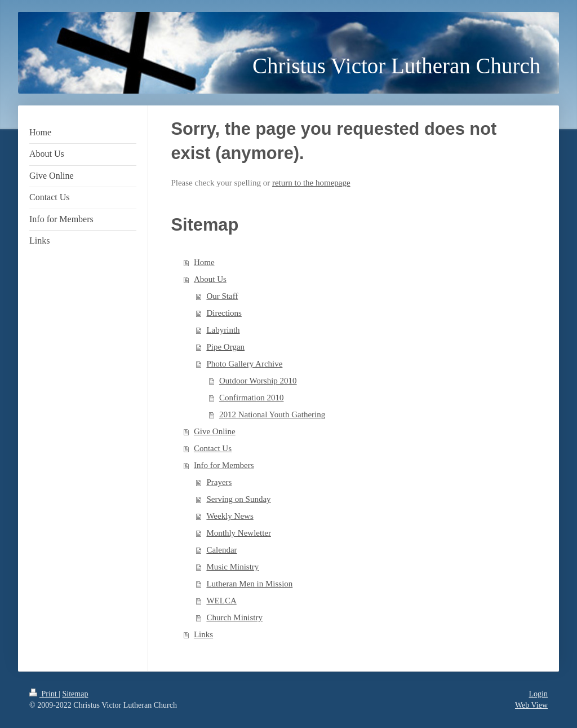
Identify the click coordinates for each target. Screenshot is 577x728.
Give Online (215, 431)
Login (538, 694)
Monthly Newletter (239, 533)
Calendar (221, 550)
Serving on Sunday (238, 499)
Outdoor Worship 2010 (258, 381)
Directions (224, 313)
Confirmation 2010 (252, 398)
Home (204, 262)
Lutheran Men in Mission (249, 584)
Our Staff (222, 296)
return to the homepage (311, 183)
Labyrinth (223, 330)
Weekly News (230, 516)
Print (44, 694)
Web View (531, 705)
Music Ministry (232, 567)
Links (203, 634)
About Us (210, 279)
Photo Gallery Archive (244, 364)
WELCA (221, 601)
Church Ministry (234, 617)
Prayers (219, 482)
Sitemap (76, 694)
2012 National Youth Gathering (272, 414)
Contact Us (213, 448)
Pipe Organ (225, 347)
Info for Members (224, 465)
